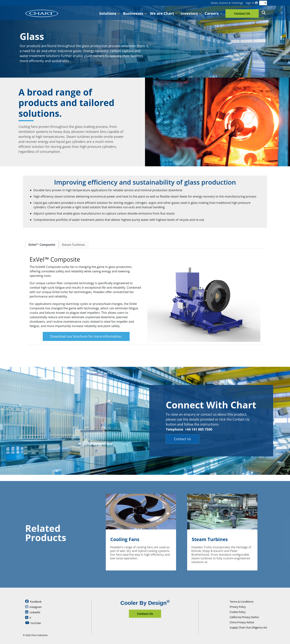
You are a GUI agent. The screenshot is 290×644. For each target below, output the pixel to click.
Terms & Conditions (242, 602)
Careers (214, 13)
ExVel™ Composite (42, 245)
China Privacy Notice (242, 622)
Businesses (135, 13)
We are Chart (164, 13)
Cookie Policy (238, 612)
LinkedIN (33, 612)
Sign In (252, 3)
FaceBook (33, 601)
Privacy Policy (238, 607)
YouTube (33, 623)
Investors (191, 13)
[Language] (263, 3)
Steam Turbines (74, 245)
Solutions (110, 13)
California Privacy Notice (244, 617)
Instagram (33, 607)
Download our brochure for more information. (86, 336)
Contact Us (242, 13)
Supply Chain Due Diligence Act (248, 627)
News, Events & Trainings (227, 3)
